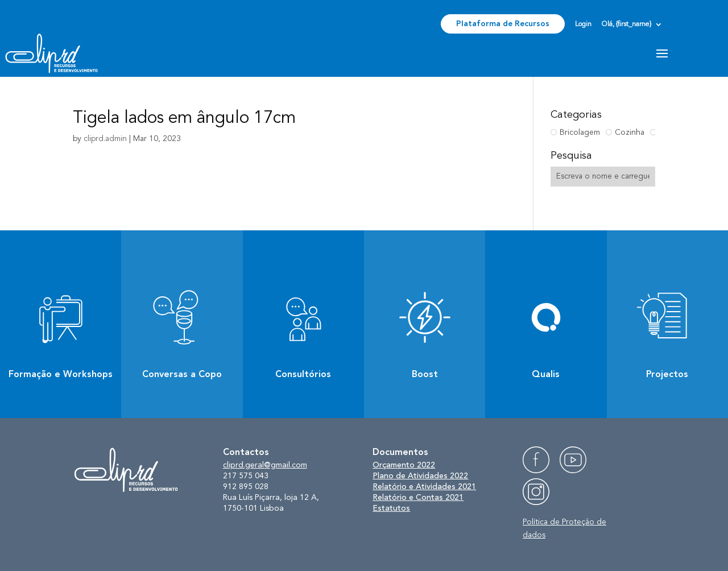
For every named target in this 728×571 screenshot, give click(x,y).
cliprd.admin (105, 139)
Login (583, 24)
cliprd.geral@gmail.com (265, 465)
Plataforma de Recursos (503, 24)
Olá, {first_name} (626, 24)
